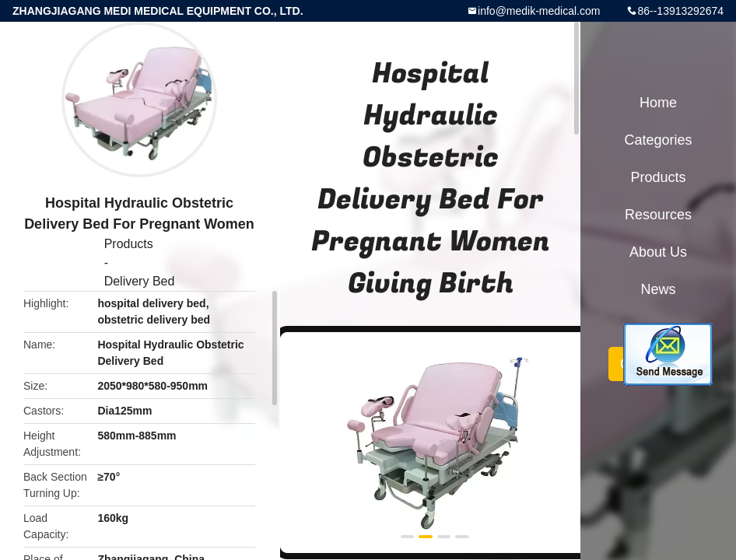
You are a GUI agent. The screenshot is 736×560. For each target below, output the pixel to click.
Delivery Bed (140, 281)
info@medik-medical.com (539, 11)
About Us (658, 252)
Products (129, 244)
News (658, 289)
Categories (658, 140)
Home (658, 103)
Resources (658, 215)
